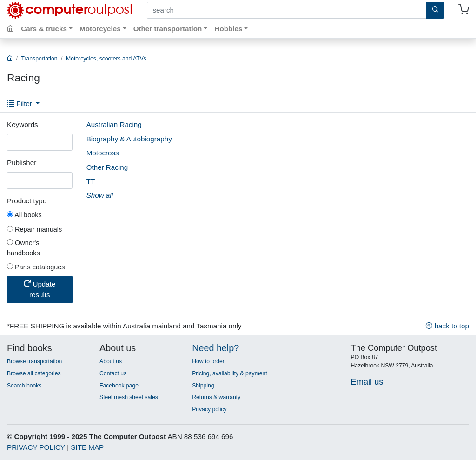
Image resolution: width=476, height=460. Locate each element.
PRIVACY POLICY (36, 447)
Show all (100, 195)
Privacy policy (209, 409)
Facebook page (119, 386)
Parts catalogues (36, 267)
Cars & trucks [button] (44, 29)
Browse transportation (34, 361)
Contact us (113, 373)
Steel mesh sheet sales (129, 397)
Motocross (103, 153)
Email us (367, 382)
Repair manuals (34, 229)
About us (111, 361)
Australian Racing (114, 124)
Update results (40, 289)
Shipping (203, 386)
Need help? (215, 348)
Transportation (40, 59)
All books (24, 215)
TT (91, 181)
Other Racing (107, 167)
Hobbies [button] (228, 29)
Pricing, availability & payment (229, 373)
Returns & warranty (216, 397)
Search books (24, 386)
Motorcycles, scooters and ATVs (106, 59)
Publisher (22, 163)
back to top (447, 326)
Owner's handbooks (23, 248)
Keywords (23, 124)
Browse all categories (34, 373)
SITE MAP (87, 447)
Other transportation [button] (168, 29)
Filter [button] (21, 103)
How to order (208, 361)
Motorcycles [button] (100, 29)
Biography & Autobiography (129, 139)
